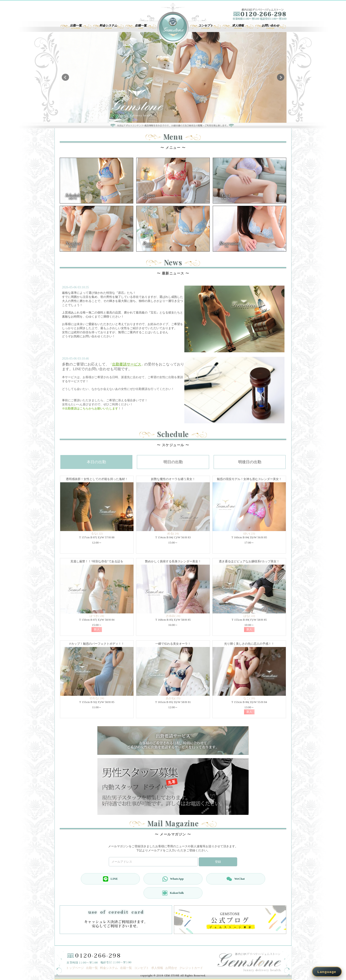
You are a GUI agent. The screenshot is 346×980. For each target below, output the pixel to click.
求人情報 (157, 968)
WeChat (236, 879)
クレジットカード (191, 968)
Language (327, 972)
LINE (110, 879)
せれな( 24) (97, 698)
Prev (65, 77)
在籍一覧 (126, 968)
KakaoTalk (173, 893)
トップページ (75, 968)
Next (281, 77)
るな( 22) (97, 533)
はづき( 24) (97, 616)
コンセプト (142, 968)
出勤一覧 (92, 968)
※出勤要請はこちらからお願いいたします (90, 408)
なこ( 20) (249, 698)
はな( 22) (249, 616)
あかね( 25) (173, 698)
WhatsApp (173, 879)
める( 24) (173, 533)
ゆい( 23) (249, 533)
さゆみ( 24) (173, 616)
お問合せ (171, 968)
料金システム (109, 968)
